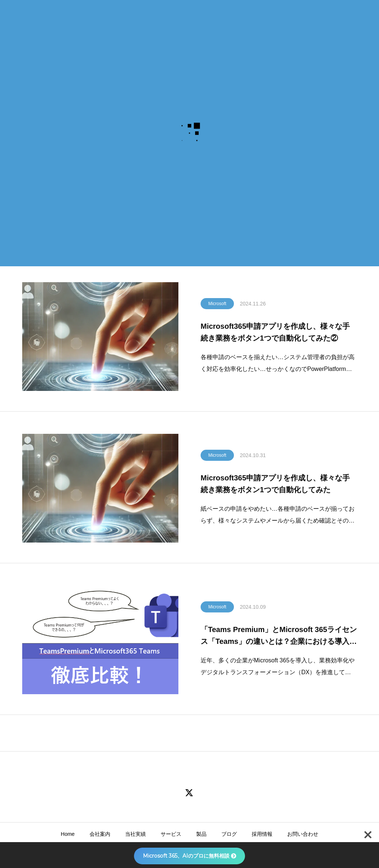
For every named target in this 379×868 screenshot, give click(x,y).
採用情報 (262, 834)
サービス (171, 834)
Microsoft (217, 306)
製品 (201, 834)
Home (68, 834)
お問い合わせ (303, 834)
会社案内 (100, 834)
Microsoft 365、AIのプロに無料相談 (189, 856)
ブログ (229, 834)
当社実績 (135, 834)
